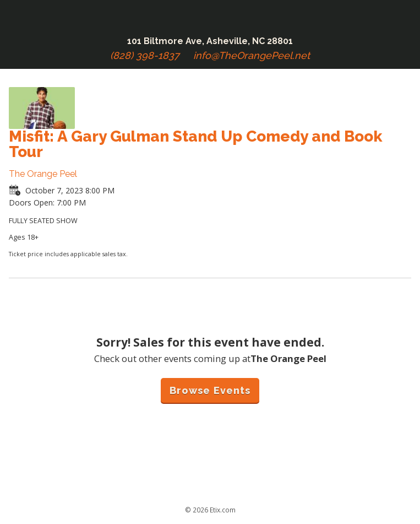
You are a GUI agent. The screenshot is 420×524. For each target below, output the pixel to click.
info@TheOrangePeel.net (252, 55)
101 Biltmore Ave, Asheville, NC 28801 (210, 41)
